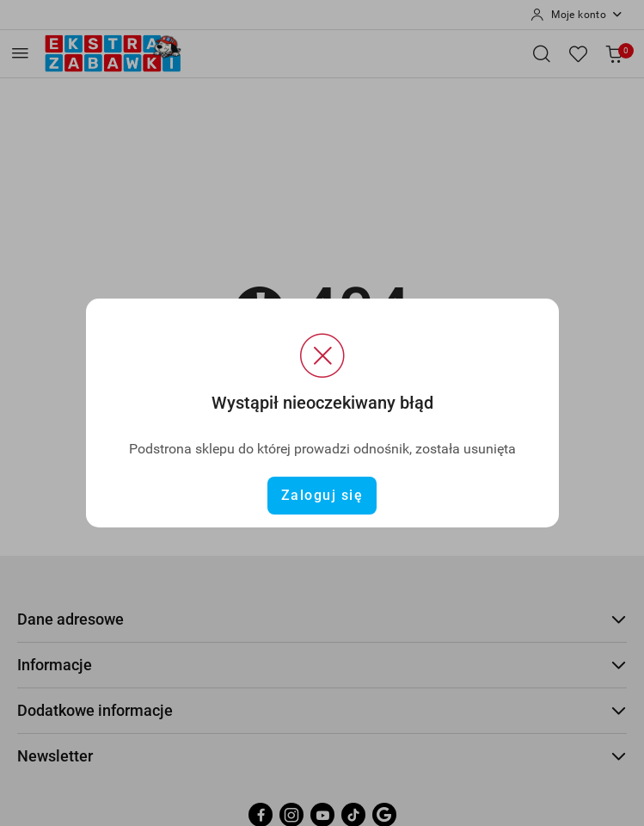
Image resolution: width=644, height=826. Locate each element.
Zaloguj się (322, 495)
